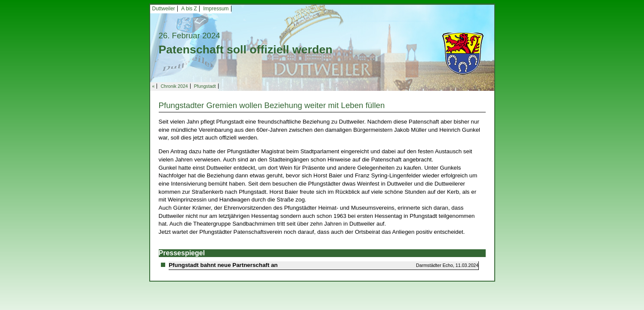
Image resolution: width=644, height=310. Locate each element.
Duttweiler (164, 9)
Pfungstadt (205, 86)
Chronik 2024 (174, 86)
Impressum (216, 9)
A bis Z (189, 9)
